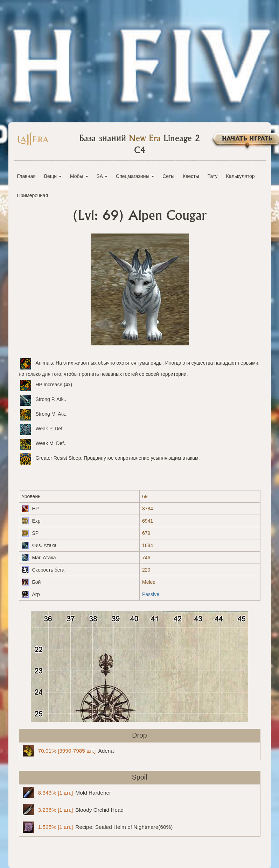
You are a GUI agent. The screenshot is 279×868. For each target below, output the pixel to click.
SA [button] (102, 176)
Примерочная (33, 195)
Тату (213, 176)
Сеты (168, 176)
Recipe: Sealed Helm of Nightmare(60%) (98, 827)
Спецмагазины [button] (135, 176)
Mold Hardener (67, 792)
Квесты (191, 176)
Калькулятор (240, 176)
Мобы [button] (79, 176)
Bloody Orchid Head (73, 810)
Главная (26, 176)
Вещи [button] (53, 176)
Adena (68, 751)
